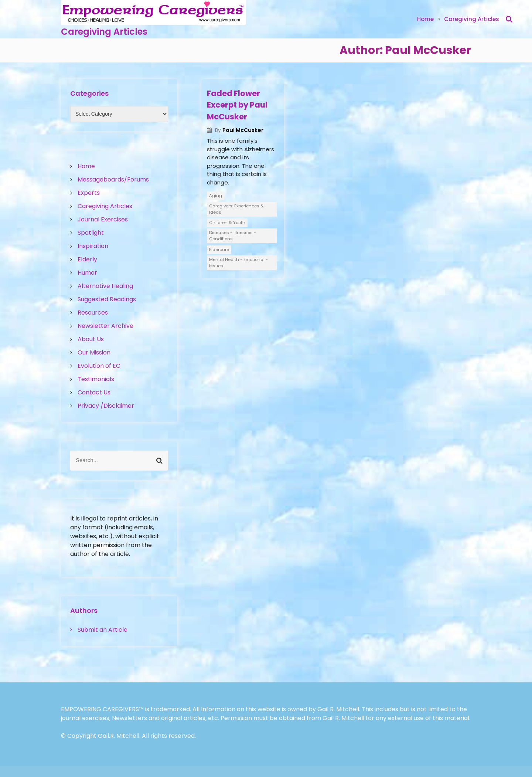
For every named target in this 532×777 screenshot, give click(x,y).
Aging (216, 196)
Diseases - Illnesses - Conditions (233, 236)
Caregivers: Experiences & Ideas (236, 209)
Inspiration (93, 246)
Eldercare (219, 250)
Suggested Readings (107, 299)
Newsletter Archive (105, 326)
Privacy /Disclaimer (106, 406)
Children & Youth (227, 223)
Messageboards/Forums (113, 179)
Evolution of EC (99, 366)
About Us (91, 339)
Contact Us (94, 392)
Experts (89, 193)
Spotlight (91, 233)
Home (425, 19)
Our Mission (94, 352)
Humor (87, 273)
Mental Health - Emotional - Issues (238, 263)
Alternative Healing (105, 286)
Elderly (87, 259)
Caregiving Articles (104, 32)
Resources (93, 313)
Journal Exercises (103, 219)
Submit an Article (103, 630)
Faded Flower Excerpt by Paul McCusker (237, 105)
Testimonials (96, 379)
